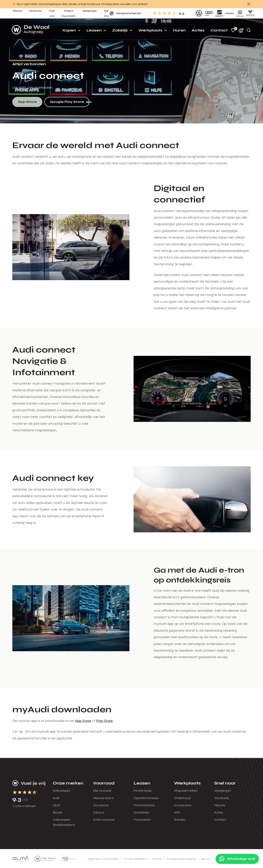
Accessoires (183, 805)
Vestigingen (223, 791)
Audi (56, 798)
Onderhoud (182, 798)
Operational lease (146, 798)
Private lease (143, 791)
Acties (219, 812)
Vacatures (222, 798)
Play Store (104, 721)
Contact (220, 820)
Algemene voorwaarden (103, 859)
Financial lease (144, 805)
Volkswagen (62, 791)
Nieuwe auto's (103, 798)
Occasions (101, 805)
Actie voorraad (104, 820)
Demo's (99, 812)
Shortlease (141, 812)
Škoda (57, 812)
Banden (180, 820)
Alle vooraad (102, 791)
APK (177, 812)
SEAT (57, 805)
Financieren (142, 820)
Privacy (157, 859)
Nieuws (220, 805)
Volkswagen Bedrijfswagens (64, 822)
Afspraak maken (186, 791)
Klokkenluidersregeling (181, 859)
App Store (83, 721)
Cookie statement (135, 859)
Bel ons (206, 859)
